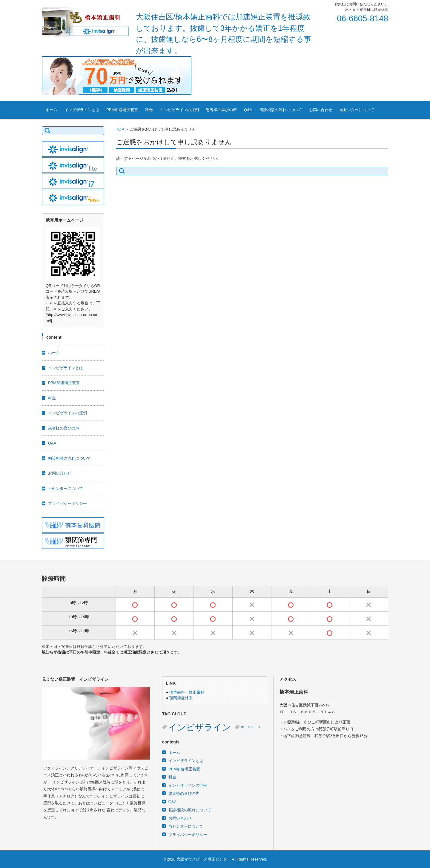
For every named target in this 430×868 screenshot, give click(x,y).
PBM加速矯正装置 (122, 110)
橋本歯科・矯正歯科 (187, 692)
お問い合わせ (321, 110)
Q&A (248, 110)
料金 (149, 110)
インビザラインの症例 (179, 110)
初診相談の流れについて (281, 110)
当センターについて (357, 110)
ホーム (52, 110)
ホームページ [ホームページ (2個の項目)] (251, 727)
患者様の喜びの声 (221, 110)
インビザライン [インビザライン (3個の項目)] (199, 727)
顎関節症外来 (181, 698)
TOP (120, 129)
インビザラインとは (82, 110)
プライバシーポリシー (67, 503)
